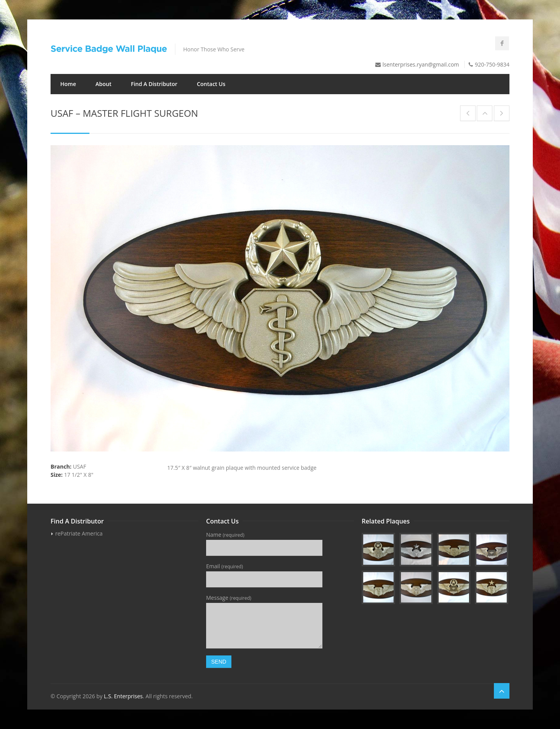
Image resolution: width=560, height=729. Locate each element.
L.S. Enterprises (123, 696)
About (104, 84)
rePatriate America (79, 533)
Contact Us (211, 84)
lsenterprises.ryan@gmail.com (421, 64)
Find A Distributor (154, 84)
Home (68, 84)
